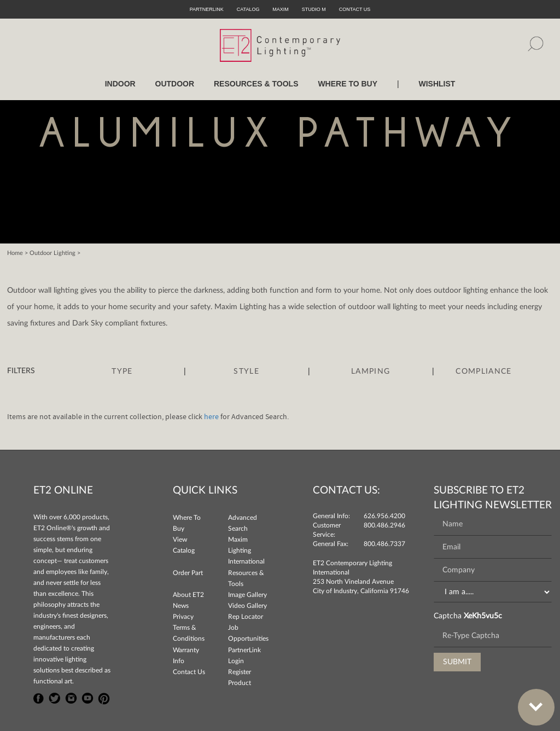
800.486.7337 (384, 544)
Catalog (248, 9)
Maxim (281, 9)
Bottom (530, 701)
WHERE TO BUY (348, 84)
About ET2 (188, 595)
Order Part (188, 573)
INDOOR (120, 84)
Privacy (183, 617)
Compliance (483, 372)
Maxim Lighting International (246, 550)
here (211, 417)
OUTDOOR (175, 84)
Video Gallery (247, 606)
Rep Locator (246, 617)
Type (122, 372)
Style (246, 372)
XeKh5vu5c (483, 616)
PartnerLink (207, 9)
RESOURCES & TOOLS (256, 84)
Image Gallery (247, 595)
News (181, 606)
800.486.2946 (384, 525)
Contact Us (189, 672)
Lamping (371, 372)
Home (15, 253)
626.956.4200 (384, 516)
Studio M (314, 9)
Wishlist (437, 84)
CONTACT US (355, 9)
